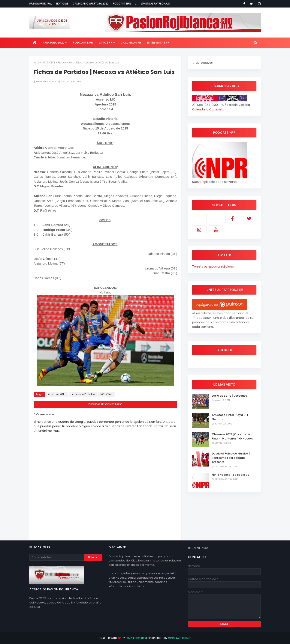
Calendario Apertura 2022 (91, 4)
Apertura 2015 (57, 394)
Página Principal (41, 4)
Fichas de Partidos (83, 394)
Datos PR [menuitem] (105, 43)
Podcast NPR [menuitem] (83, 43)
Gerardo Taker (46, 81)
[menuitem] (35, 43)
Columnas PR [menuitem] (131, 43)
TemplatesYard (136, 638)
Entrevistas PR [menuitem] (158, 43)
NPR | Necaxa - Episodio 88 (230, 475)
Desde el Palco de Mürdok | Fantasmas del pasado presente (231, 458)
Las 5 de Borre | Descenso (229, 396)
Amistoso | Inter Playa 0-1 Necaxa (230, 417)
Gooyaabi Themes (180, 638)
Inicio (37, 62)
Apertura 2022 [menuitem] (54, 43)
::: (136, 4)
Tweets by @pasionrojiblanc (213, 266)
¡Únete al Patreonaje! (156, 4)
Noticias (62, 4)
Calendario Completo (208, 109)
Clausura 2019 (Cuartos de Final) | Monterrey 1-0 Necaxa (232, 436)
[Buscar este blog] (57, 557)
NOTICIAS (49, 62)
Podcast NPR (122, 4)
